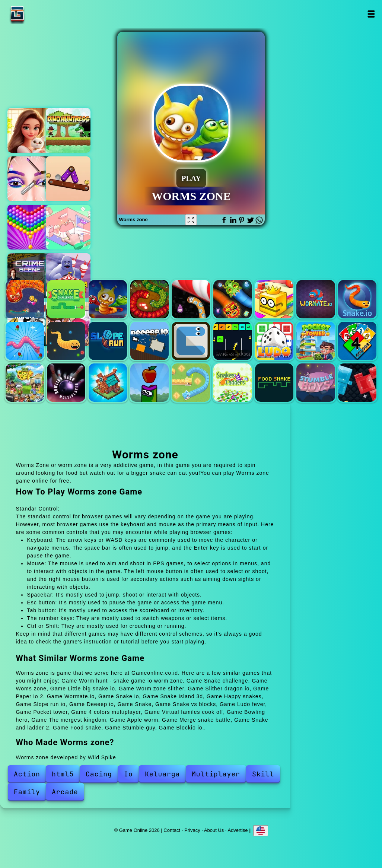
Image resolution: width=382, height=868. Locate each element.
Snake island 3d (25, 341)
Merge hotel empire (30, 130)
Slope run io (108, 341)
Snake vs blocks (233, 341)
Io (128, 774)
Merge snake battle (191, 383)
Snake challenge (66, 299)
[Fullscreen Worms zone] (191, 220)
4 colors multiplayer (357, 341)
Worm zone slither (191, 299)
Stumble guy (316, 383)
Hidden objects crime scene (30, 276)
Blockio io (357, 383)
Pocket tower (316, 341)
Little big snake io (149, 299)
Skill (263, 774)
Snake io (357, 299)
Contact (172, 830)
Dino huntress (68, 130)
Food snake (274, 383)
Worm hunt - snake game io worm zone (25, 299)
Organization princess (68, 227)
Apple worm (149, 383)
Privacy (192, 830)
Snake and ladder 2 (233, 383)
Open (371, 14)
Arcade (65, 792)
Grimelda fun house (68, 276)
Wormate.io (316, 299)
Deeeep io (149, 341)
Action (27, 774)
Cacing (99, 774)
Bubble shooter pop (30, 227)
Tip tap (68, 179)
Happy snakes (66, 341)
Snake (191, 341)
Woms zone (108, 299)
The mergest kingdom (108, 383)
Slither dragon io (233, 299)
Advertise (238, 830)
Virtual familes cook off (25, 383)
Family (27, 792)
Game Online (41, 14)
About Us (214, 830)
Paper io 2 (274, 299)
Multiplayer (216, 774)
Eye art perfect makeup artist (30, 179)
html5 (63, 774)
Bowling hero (66, 383)
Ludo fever (274, 341)
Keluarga (162, 774)
